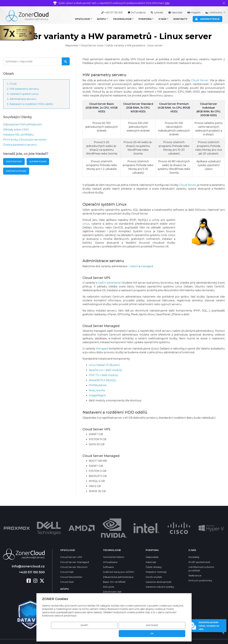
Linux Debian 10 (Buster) (104, 365)
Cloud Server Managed (75, 554)
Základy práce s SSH (16, 130)
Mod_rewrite (97, 390)
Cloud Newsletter (71, 569)
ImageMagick (97, 395)
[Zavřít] (224, 3)
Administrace (207, 19)
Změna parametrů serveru (20, 145)
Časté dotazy (14, 162)
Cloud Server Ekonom (74, 559)
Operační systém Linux (24, 94)
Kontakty (180, 19)
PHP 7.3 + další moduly (103, 375)
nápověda (175, 13)
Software (108, 559)
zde (167, 3)
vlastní (134, 266)
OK (174, 633)
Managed (102, 349)
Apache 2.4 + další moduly (105, 370)
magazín (194, 13)
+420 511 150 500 (112, 13)
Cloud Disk (67, 574)
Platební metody (156, 564)
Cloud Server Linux (92, 45)
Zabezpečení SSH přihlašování (22, 124)
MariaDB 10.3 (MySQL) (103, 380)
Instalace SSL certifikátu (18, 135)
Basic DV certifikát (114, 574)
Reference (195, 568)
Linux (86, 224)
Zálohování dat (112, 584)
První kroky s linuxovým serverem (25, 140)
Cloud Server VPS (71, 549)
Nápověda (72, 45)
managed (147, 266)
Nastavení (150, 633)
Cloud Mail (67, 564)
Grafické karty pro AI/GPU (119, 564)
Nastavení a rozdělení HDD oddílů (31, 104)
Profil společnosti (199, 554)
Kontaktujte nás (16, 171)
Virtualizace (110, 554)
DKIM (106, 589)
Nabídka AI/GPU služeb (75, 588)
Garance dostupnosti (158, 574)
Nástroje (151, 554)
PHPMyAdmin (98, 385)
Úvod (13, 84)
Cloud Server (200, 80)
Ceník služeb (154, 569)
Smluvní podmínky (200, 573)
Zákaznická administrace (118, 569)
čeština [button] (214, 13)
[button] (83, 19)
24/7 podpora (137, 13)
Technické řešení (114, 549)
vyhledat (157, 13)
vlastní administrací (110, 283)
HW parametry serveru (24, 89)
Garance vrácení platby (160, 579)
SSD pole (109, 579)
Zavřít (126, 633)
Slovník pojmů (38, 162)
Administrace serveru (23, 99)
